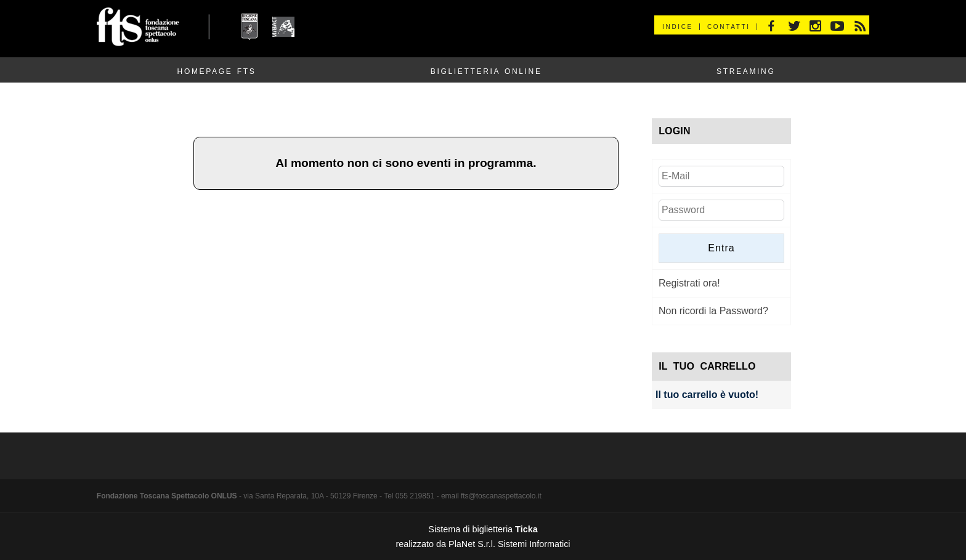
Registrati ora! (689, 283)
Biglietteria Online (486, 71)
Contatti (729, 27)
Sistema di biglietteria (483, 529)
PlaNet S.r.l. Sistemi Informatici (509, 544)
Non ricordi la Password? (713, 311)
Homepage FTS (217, 71)
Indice (678, 27)
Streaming (746, 71)
